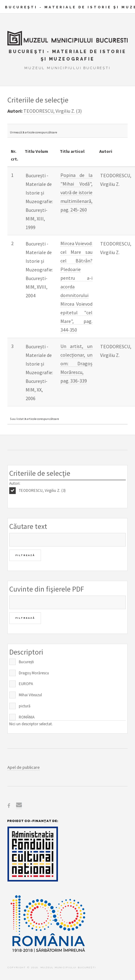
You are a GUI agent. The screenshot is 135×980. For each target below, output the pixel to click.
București (26, 662)
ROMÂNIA (27, 717)
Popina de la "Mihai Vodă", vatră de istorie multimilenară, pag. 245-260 (76, 192)
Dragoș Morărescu (34, 673)
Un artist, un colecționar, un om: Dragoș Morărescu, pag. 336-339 (76, 363)
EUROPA (26, 684)
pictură (25, 706)
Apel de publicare (24, 767)
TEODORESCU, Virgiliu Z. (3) (42, 490)
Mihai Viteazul (30, 695)
